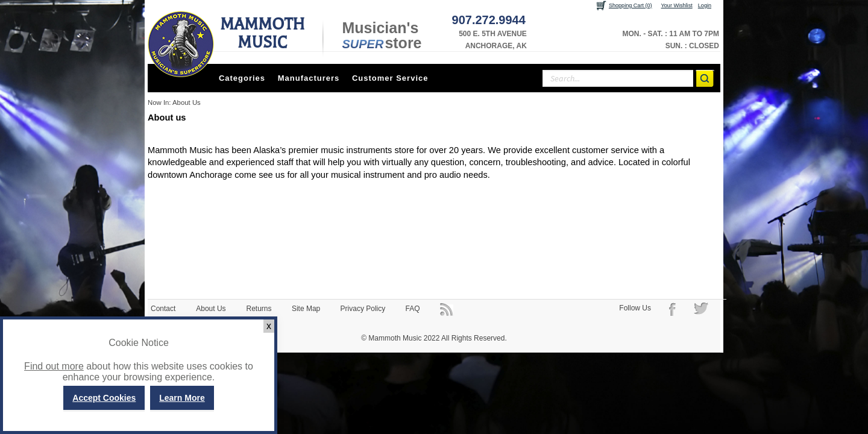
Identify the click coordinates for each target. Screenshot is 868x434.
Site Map (306, 309)
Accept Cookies (104, 398)
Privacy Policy (363, 309)
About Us (211, 309)
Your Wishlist (677, 5)
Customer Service (390, 78)
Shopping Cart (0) (631, 5)
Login (705, 5)
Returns (259, 309)
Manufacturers (309, 78)
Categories (242, 78)
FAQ (413, 309)
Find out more (54, 366)
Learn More (182, 398)
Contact (163, 309)
